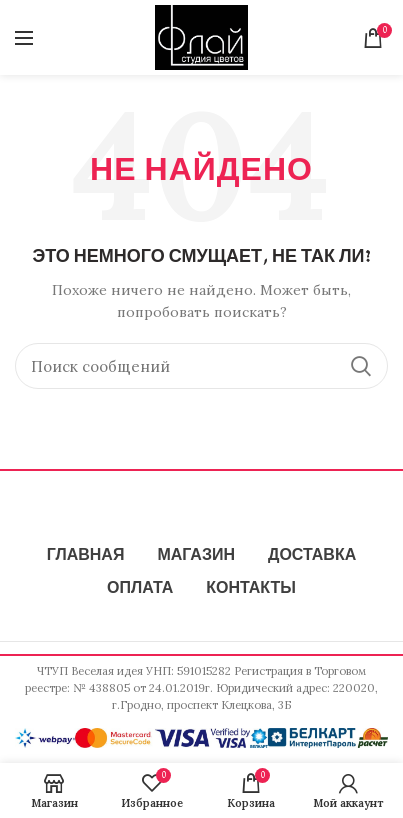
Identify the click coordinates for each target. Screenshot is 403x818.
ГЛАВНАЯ (86, 556)
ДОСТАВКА (312, 556)
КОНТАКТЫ (251, 589)
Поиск (361, 366)
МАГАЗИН (196, 556)
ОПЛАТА (140, 589)
